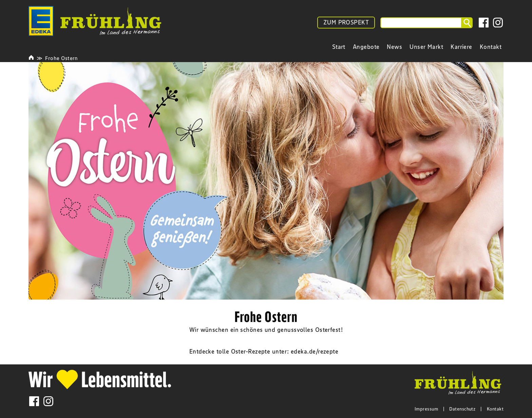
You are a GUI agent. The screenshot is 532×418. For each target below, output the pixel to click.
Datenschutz (462, 409)
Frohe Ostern (61, 58)
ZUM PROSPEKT (346, 22)
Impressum (426, 409)
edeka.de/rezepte (315, 351)
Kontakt (495, 409)
